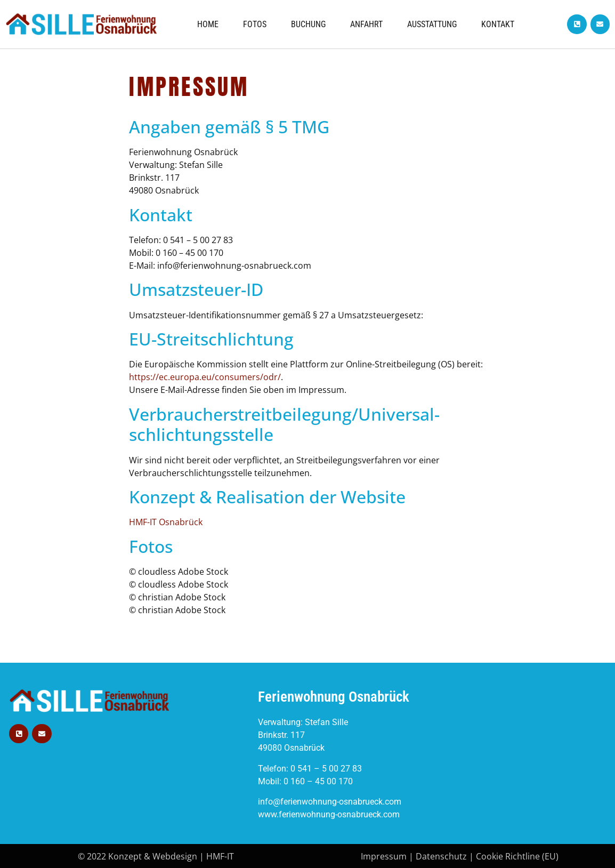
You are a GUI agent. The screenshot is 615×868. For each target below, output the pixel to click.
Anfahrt (366, 24)
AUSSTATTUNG (432, 24)
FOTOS (255, 24)
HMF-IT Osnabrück (166, 522)
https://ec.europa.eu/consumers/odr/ (205, 377)
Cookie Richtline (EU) (517, 856)
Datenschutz (441, 856)
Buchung (308, 24)
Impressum (384, 856)
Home (208, 24)
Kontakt (498, 24)
